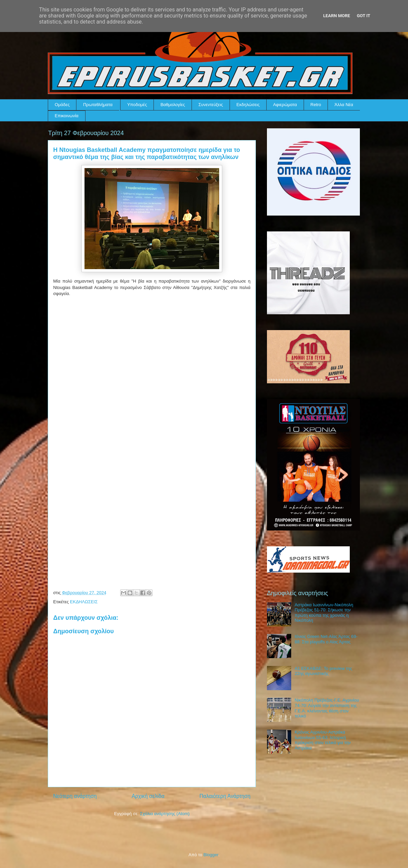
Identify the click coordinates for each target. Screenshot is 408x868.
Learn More (337, 16)
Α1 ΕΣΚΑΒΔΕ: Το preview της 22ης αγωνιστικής (323, 671)
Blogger (211, 855)
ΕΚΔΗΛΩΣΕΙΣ (84, 602)
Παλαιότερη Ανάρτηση (225, 796)
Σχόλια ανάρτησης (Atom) (165, 814)
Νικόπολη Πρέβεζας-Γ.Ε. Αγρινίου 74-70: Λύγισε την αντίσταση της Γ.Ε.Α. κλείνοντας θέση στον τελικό (327, 708)
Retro (316, 105)
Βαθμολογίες (173, 105)
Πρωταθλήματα (98, 105)
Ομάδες (62, 105)
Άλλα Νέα (344, 105)
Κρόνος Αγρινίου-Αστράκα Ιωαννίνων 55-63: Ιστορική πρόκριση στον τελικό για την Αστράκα (322, 740)
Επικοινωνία (67, 116)
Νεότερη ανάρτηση (75, 796)
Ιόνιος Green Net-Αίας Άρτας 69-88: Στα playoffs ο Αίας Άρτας (326, 639)
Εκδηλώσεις (248, 105)
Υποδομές (137, 105)
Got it (364, 16)
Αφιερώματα (285, 105)
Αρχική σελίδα (148, 796)
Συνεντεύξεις (211, 105)
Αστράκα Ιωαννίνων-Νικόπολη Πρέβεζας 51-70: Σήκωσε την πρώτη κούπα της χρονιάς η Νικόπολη (324, 613)
